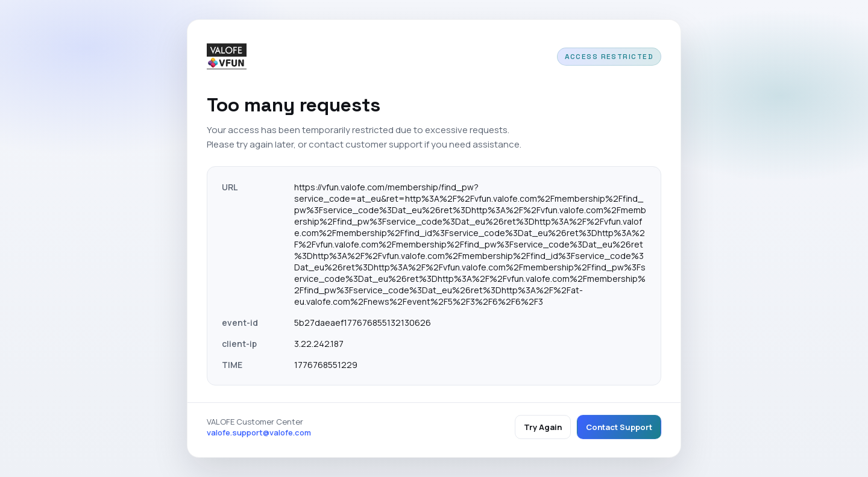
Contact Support (619, 427)
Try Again (543, 427)
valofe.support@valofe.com (259, 432)
